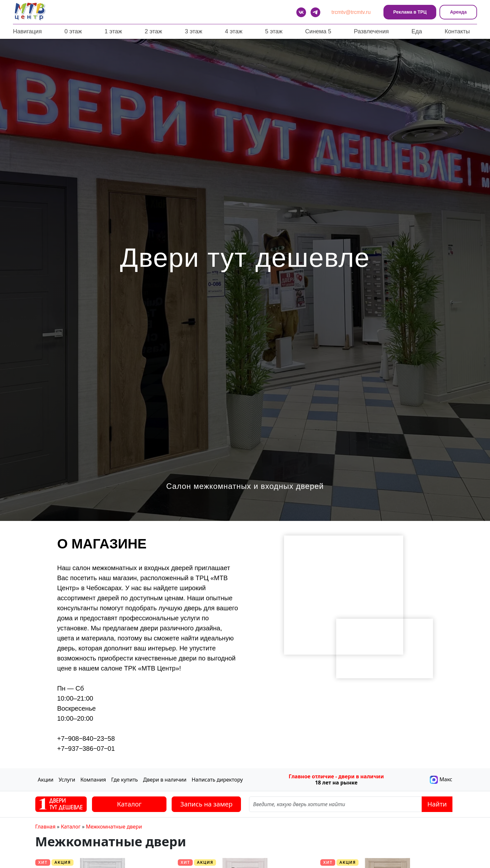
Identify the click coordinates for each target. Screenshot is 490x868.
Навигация (27, 31)
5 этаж (274, 31)
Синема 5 (318, 31)
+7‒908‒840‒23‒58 (86, 738)
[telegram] (315, 12)
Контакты (457, 31)
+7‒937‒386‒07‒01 (86, 749)
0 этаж (73, 31)
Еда (417, 31)
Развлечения (371, 31)
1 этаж (113, 31)
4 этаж (234, 31)
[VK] (301, 12)
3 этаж (194, 31)
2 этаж (154, 31)
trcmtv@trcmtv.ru (351, 12)
